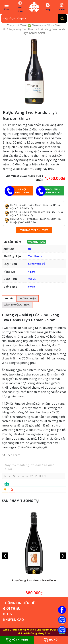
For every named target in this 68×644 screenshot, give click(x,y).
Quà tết (62, 7)
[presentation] (5, 556)
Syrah (32, 287)
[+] (44, 476)
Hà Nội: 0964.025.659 (22, 191)
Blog (48, 7)
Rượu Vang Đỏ (37, 264)
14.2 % (32, 272)
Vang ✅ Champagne (34, 25)
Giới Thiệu (20, 7)
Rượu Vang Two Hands (22, 29)
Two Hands (35, 256)
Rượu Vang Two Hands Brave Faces (34, 580)
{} (40, 476)
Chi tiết (9, 298)
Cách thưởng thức (17, 305)
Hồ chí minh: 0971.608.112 (53, 191)
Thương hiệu (27, 298)
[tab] (9, 298)
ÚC (30, 249)
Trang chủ (13, 25)
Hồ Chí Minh (17, 640)
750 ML (32, 279)
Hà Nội (51, 640)
